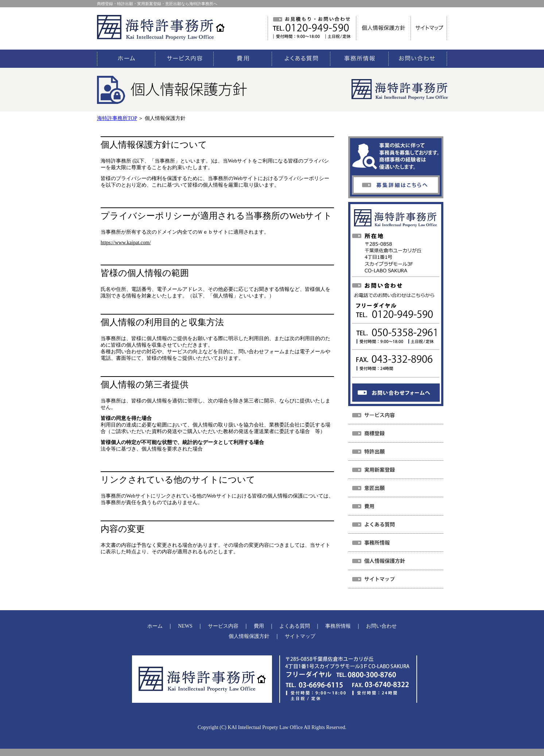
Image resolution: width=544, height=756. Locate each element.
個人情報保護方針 (249, 636)
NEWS (185, 626)
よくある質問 (295, 626)
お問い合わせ (381, 626)
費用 (259, 626)
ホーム (155, 626)
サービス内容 (223, 626)
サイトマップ (300, 636)
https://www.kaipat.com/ (126, 243)
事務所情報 (338, 626)
